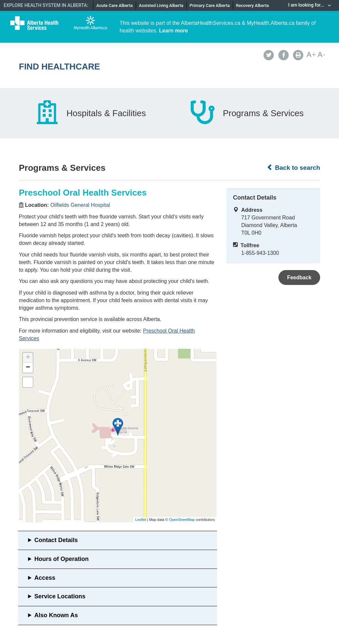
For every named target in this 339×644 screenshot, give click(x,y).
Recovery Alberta (252, 5)
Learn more (174, 31)
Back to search (293, 167)
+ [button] (28, 358)
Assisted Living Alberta (161, 5)
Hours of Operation (62, 559)
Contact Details (56, 540)
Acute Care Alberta (115, 5)
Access (45, 578)
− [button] (28, 368)
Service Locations (60, 596)
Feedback (299, 277)
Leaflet (141, 520)
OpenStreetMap (182, 520)
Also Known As (56, 615)
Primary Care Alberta (210, 5)
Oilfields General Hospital (80, 205)
